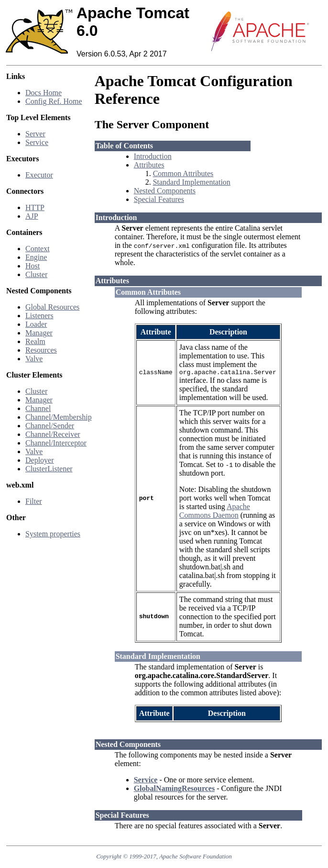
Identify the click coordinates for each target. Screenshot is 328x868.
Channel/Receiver (53, 434)
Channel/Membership (59, 417)
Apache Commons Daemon (215, 512)
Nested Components (165, 191)
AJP (32, 216)
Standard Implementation (192, 182)
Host (33, 266)
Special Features (159, 199)
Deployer (40, 460)
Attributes (149, 165)
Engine (36, 257)
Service (37, 142)
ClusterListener (49, 469)
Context (38, 249)
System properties (53, 534)
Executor (39, 175)
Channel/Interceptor (56, 443)
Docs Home (44, 93)
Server (35, 134)
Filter (34, 501)
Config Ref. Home (54, 101)
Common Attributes (183, 173)
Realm (35, 341)
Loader (36, 324)
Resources (41, 350)
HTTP (35, 207)
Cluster (36, 274)
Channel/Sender (50, 426)
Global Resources (52, 307)
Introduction (153, 156)
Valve (34, 359)
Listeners (39, 316)
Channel (38, 408)
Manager (39, 333)
